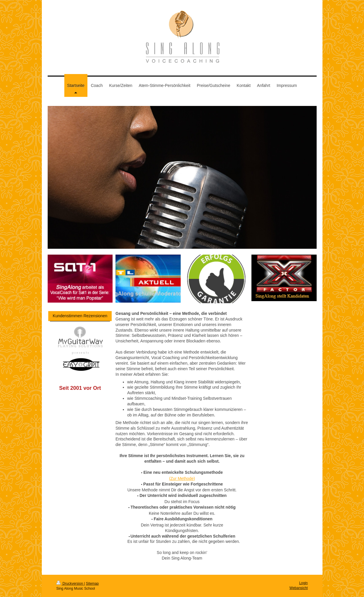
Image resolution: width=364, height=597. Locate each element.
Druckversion (70, 584)
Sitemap (92, 584)
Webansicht (299, 588)
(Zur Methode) (182, 478)
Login (303, 583)
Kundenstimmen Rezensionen (80, 316)
